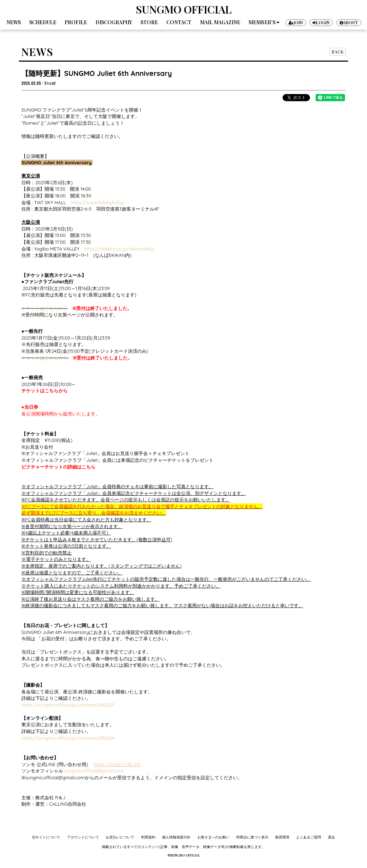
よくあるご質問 (309, 837)
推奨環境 (282, 837)
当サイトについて (46, 837)
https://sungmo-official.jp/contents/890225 (68, 705)
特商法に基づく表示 (252, 837)
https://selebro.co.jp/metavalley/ (120, 249)
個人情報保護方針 (176, 837)
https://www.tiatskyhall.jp (98, 202)
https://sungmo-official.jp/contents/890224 (68, 738)
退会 (331, 837)
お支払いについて (120, 837)
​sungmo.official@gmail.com (93, 771)
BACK (338, 52)
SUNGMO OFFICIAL (184, 9)
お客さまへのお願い (213, 837)
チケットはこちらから (45, 308)
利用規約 (148, 837)
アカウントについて (83, 837)
